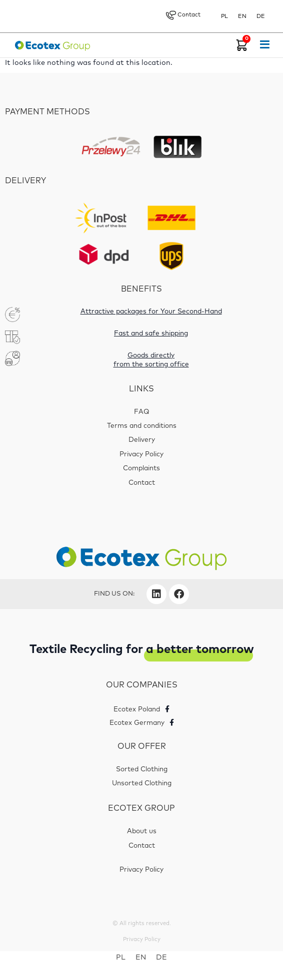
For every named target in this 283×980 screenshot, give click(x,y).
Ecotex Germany (137, 723)
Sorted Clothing (142, 769)
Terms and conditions (142, 426)
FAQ (141, 412)
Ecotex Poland (137, 709)
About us (142, 831)
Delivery (142, 440)
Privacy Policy (141, 454)
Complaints (141, 468)
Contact (183, 15)
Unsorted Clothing (142, 783)
